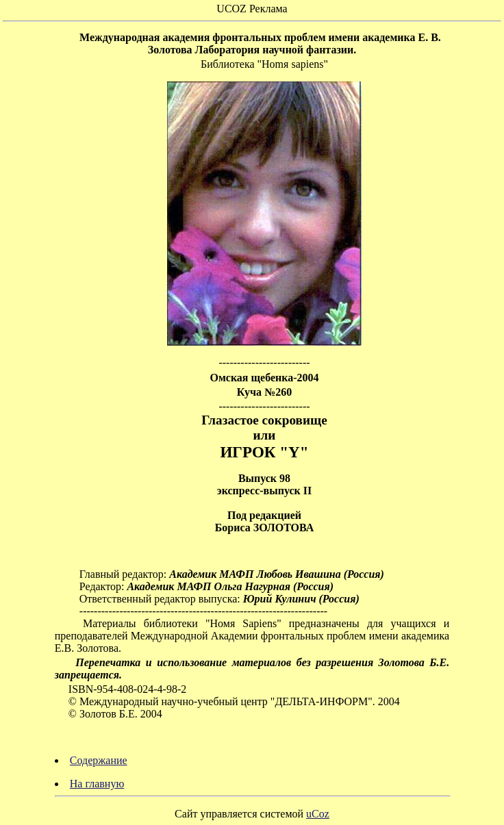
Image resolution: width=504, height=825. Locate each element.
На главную (97, 784)
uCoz (318, 814)
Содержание (99, 760)
